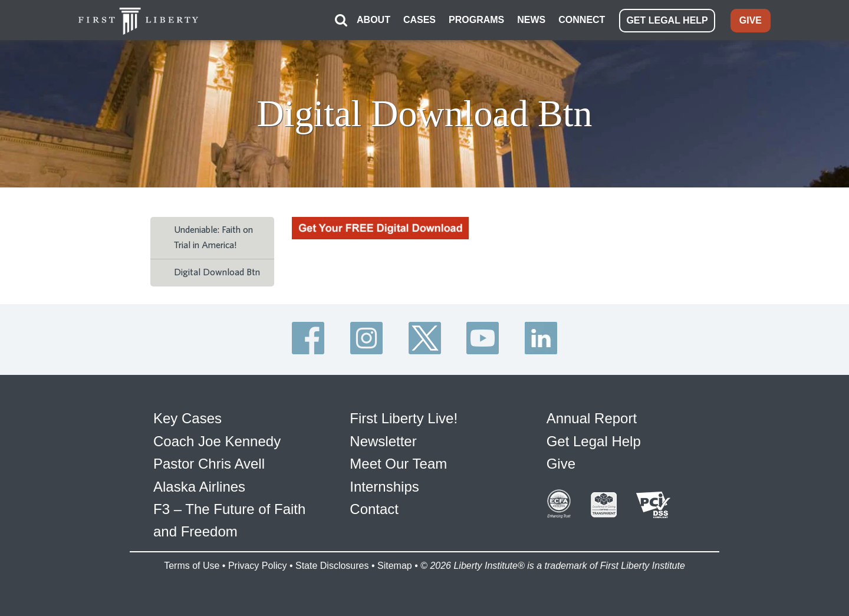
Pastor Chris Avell (209, 464)
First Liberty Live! (404, 418)
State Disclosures (332, 566)
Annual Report (592, 418)
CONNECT (582, 20)
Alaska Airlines (199, 487)
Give (561, 464)
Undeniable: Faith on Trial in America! (213, 238)
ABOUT (374, 20)
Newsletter (383, 441)
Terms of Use (192, 566)
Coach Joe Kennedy (217, 441)
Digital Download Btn (217, 272)
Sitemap (395, 566)
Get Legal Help (594, 441)
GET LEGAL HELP (667, 20)
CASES (419, 20)
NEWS (531, 20)
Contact (374, 509)
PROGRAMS (476, 20)
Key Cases (187, 418)
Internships (384, 487)
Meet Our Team (398, 464)
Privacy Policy (258, 566)
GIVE (751, 20)
